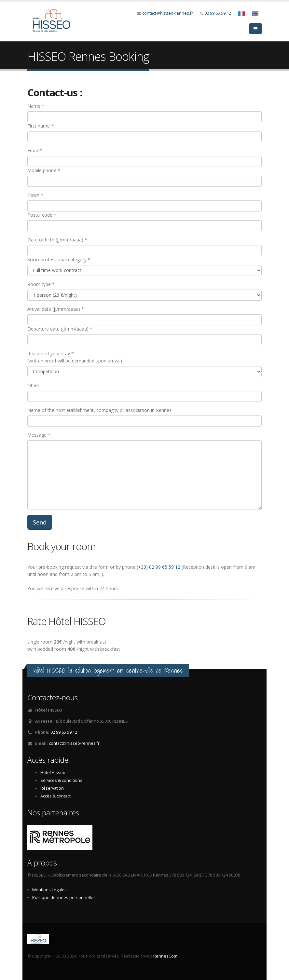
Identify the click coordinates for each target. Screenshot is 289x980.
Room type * (41, 284)
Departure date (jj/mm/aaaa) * (60, 329)
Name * (36, 106)
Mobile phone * (44, 170)
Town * (35, 195)
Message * (39, 435)
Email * (35, 150)
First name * (41, 126)
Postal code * (42, 215)
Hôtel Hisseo (53, 773)
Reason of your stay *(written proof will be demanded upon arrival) (75, 357)
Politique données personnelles (64, 898)
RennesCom (165, 956)
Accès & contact (55, 796)
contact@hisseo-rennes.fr (168, 13)
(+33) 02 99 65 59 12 (158, 567)
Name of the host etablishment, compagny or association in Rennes (99, 410)
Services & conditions (61, 780)
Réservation (52, 788)
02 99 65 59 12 (218, 13)
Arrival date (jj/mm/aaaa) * (56, 309)
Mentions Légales (49, 890)
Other (33, 385)
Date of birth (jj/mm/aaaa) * (57, 240)
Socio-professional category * (59, 259)
